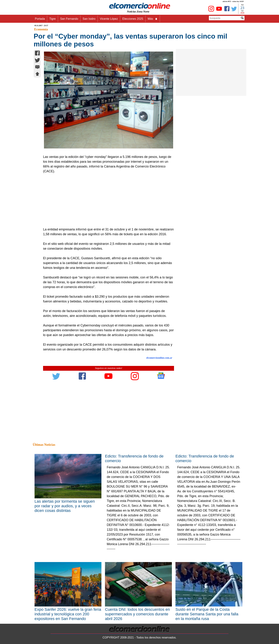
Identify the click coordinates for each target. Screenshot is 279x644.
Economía (41, 29)
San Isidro (89, 19)
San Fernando (69, 19)
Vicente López (109, 19)
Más (153, 19)
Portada (40, 19)
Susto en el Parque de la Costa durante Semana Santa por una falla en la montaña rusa (207, 614)
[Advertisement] (107, 200)
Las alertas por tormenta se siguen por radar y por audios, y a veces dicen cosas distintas (65, 506)
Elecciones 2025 (133, 19)
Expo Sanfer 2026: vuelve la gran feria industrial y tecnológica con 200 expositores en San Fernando (68, 614)
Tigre (52, 19)
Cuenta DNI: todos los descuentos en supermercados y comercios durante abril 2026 (137, 614)
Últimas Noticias (44, 445)
